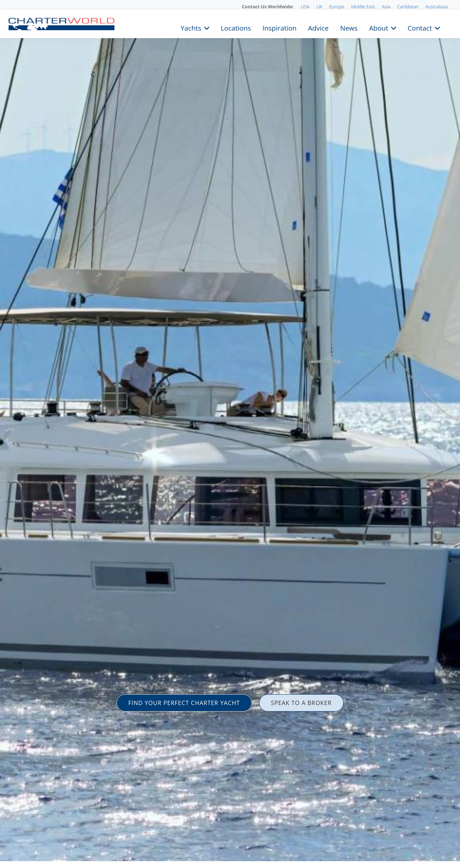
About (379, 27)
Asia (386, 6)
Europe (337, 6)
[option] (230, 434)
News (349, 27)
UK (319, 6)
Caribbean (408, 6)
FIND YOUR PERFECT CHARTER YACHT (184, 703)
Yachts (191, 27)
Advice (318, 27)
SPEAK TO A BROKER (301, 703)
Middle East (363, 6)
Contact (420, 27)
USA (305, 6)
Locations (236, 27)
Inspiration (279, 27)
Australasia (437, 6)
